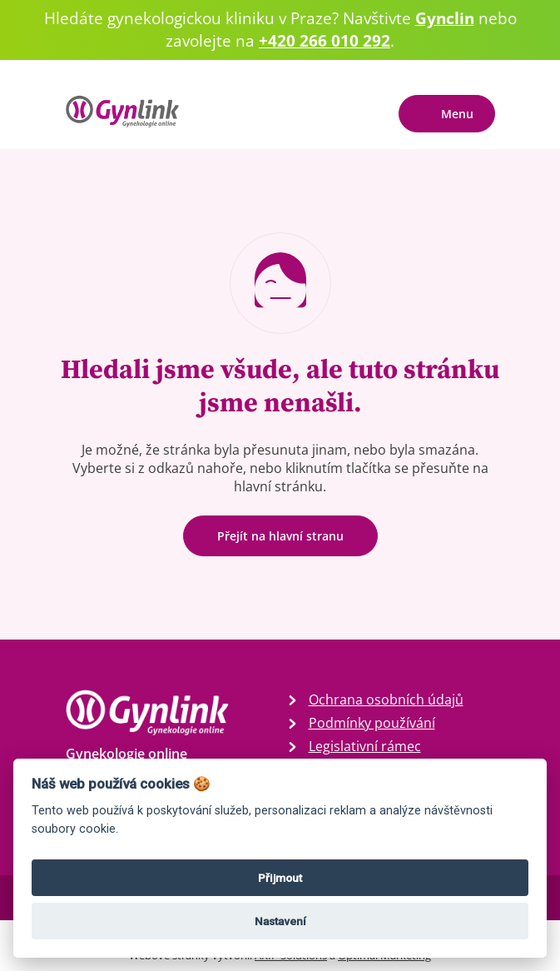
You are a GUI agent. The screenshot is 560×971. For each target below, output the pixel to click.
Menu (457, 114)
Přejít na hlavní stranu (280, 536)
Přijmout (280, 878)
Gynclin (445, 18)
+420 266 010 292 (325, 40)
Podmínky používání (372, 723)
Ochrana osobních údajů (386, 700)
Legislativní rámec (365, 746)
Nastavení (280, 921)
